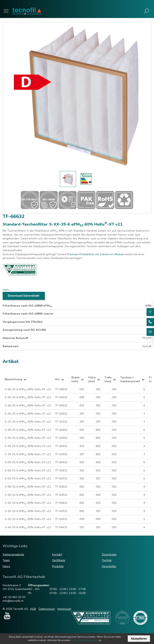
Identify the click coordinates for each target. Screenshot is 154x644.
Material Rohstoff (15, 338)
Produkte (58, 566)
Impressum (64, 609)
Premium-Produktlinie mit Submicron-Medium (96, 254)
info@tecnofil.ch (13, 601)
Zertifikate (59, 560)
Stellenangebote (13, 554)
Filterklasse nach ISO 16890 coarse (28, 314)
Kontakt (57, 554)
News (6, 566)
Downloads (109, 554)
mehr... (7, 290)
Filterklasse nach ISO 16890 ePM (27, 306)
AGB (33, 609)
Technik (107, 560)
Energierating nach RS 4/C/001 (24, 330)
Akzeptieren (139, 639)
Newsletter (109, 566)
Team (6, 560)
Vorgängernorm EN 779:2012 (23, 322)
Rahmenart (11, 346)
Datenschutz (47, 609)
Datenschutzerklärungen (84, 640)
